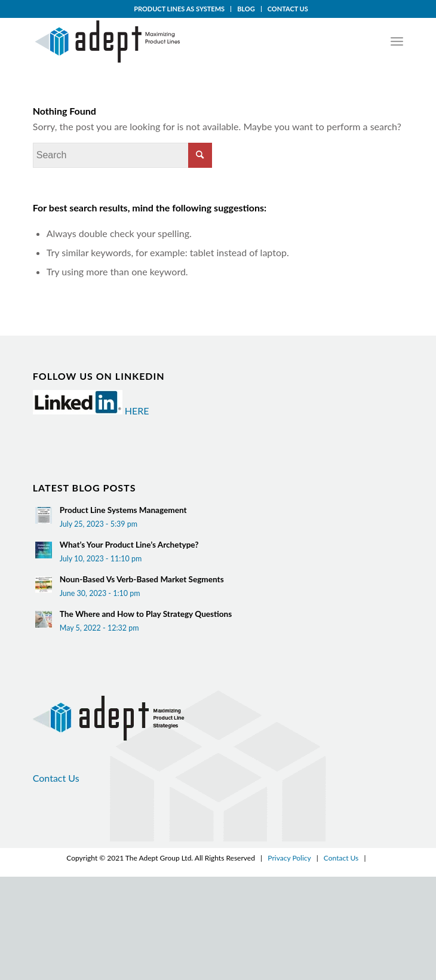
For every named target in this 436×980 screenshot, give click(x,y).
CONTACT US (288, 9)
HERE (137, 411)
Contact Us (56, 778)
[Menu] (397, 41)
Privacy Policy (289, 858)
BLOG (246, 9)
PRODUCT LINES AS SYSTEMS (179, 9)
